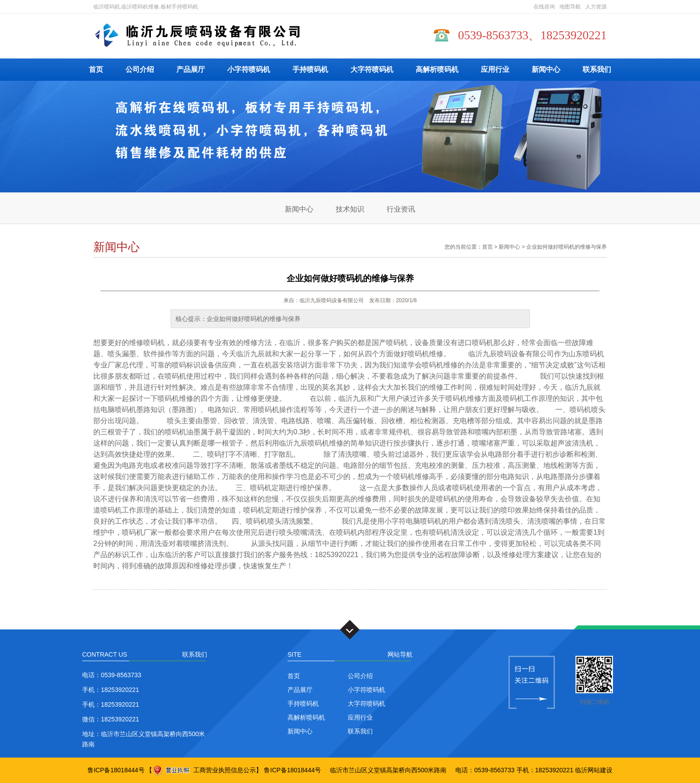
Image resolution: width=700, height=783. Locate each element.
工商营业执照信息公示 (204, 770)
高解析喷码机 (437, 69)
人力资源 (596, 7)
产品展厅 (191, 69)
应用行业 (495, 69)
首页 (96, 69)
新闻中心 (546, 69)
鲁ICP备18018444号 (116, 770)
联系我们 (597, 69)
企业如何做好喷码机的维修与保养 (567, 247)
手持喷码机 (310, 69)
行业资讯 (401, 209)
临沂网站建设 (594, 770)
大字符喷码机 (372, 69)
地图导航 (570, 7)
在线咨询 (544, 7)
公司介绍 (140, 69)
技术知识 (350, 209)
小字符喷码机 (249, 69)
